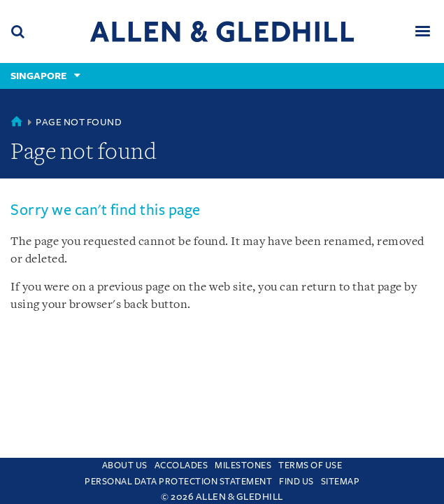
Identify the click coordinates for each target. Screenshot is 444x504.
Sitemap (341, 482)
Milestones (243, 465)
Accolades (181, 465)
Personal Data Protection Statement (178, 482)
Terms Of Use (310, 465)
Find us (296, 482)
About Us (125, 465)
